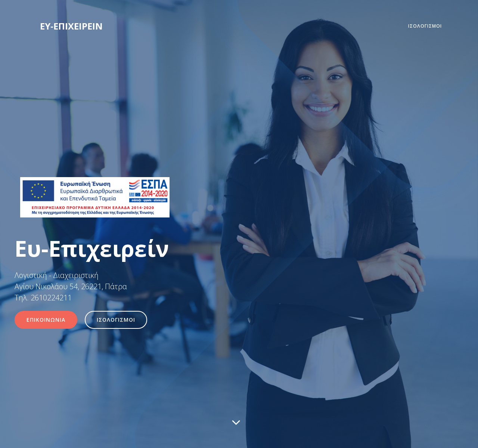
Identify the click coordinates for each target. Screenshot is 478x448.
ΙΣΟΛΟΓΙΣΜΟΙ (425, 26)
